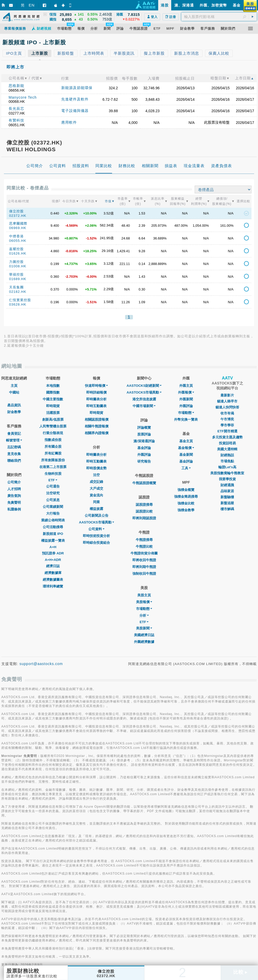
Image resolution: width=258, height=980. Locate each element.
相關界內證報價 (97, 433)
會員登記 (14, 434)
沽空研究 (53, 493)
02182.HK (18, 292)
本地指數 (53, 386)
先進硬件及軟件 (75, 99)
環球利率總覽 (53, 586)
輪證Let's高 (227, 467)
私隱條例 (14, 509)
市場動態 (144, 609)
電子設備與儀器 (75, 111)
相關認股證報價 (97, 419)
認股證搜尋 (144, 505)
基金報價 (186, 448)
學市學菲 (227, 425)
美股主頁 (144, 595)
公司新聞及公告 (97, 516)
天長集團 (16, 287)
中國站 (14, 392)
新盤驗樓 (227, 497)
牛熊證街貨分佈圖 (144, 553)
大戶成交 (96, 488)
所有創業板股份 (53, 460)
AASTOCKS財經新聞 (144, 386)
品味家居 (227, 491)
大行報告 (53, 513)
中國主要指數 (53, 399)
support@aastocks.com (41, 664)
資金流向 (96, 495)
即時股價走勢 (96, 468)
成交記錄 (96, 482)
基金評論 (144, 448)
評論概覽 (144, 428)
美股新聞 (144, 628)
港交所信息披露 (144, 399)
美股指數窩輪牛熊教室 (227, 473)
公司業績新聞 (53, 507)
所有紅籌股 (53, 453)
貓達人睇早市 (227, 401)
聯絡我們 (14, 461)
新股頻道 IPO (53, 534)
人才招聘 (14, 489)
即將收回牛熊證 (144, 560)
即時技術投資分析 (96, 536)
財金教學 (14, 412)
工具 (186, 468)
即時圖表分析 (96, 399)
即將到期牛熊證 (144, 567)
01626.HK (18, 253)
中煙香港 (16, 236)
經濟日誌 (53, 566)
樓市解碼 (227, 509)
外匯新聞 (186, 399)
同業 (96, 502)
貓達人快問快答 (227, 407)
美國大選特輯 (227, 449)
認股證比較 (144, 511)
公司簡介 (14, 482)
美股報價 (144, 602)
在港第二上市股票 (53, 467)
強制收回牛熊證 (144, 574)
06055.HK (18, 241)
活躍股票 (53, 413)
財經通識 (227, 485)
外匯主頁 (186, 386)
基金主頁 (186, 441)
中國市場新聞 (144, 406)
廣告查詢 (14, 496)
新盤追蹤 (227, 503)
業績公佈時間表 (53, 520)
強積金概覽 (186, 490)
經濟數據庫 (53, 573)
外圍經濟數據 (144, 642)
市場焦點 (227, 461)
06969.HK (18, 228)
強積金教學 (186, 510)
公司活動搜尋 (53, 527)
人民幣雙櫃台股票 (53, 426)
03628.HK (18, 304)
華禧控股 (16, 274)
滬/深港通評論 (144, 441)
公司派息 (53, 500)
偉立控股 (16, 211)
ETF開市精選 (227, 431)
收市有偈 (227, 413)
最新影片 (227, 395)
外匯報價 (186, 392)
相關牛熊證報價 (97, 426)
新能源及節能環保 (77, 88)
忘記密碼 (14, 447)
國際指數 (53, 392)
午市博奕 (227, 419)
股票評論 (144, 434)
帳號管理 (14, 440)
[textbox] (219, 17)
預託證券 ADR (53, 553)
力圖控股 (16, 262)
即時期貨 (53, 406)
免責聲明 (14, 502)
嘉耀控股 (16, 249)
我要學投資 (227, 479)
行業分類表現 (53, 433)
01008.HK (18, 266)
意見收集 (14, 454)
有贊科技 (16, 120)
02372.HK (18, 216)
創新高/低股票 (53, 419)
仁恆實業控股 (20, 300)
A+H (53, 547)
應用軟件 (69, 122)
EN (32, 5)
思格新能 (16, 86)
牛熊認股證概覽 (144, 483)
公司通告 (53, 486)
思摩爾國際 (18, 223)
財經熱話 (227, 455)
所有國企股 (53, 447)
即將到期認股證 (144, 518)
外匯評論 (144, 455)
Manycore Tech (23, 97)
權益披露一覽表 (53, 540)
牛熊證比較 (144, 546)
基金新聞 (186, 455)
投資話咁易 (227, 443)
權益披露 (96, 509)
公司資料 (96, 529)
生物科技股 (53, 474)
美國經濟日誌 (144, 635)
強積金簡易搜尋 (186, 497)
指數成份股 (53, 440)
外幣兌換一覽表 (186, 419)
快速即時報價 (96, 386)
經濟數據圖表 (53, 580)
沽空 (96, 475)
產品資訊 (14, 405)
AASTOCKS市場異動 (97, 522)
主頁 (14, 386)
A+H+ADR (53, 560)
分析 (144, 615)
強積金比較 (186, 503)
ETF (53, 480)
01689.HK (18, 279)
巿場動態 (186, 413)
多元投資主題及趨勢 (227, 437)
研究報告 (144, 461)
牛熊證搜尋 (144, 540)
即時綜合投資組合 (96, 543)
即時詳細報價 (96, 392)
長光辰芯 (16, 109)
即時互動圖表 (96, 406)
